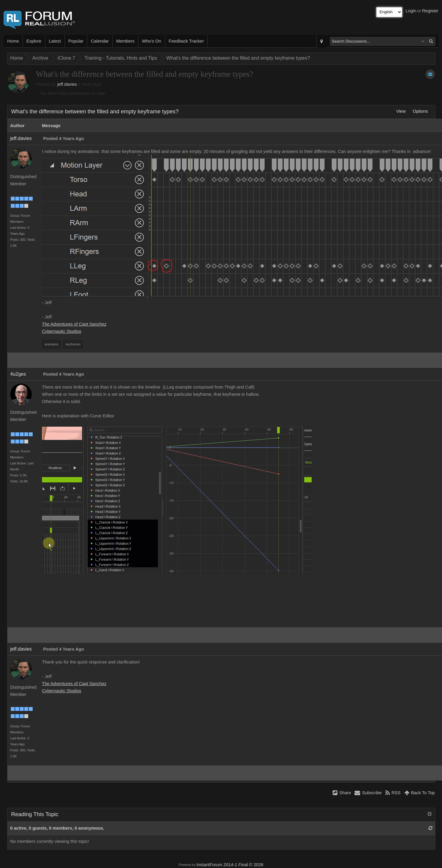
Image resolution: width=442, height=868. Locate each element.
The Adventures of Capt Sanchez (74, 324)
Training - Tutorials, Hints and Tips (121, 58)
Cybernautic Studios (62, 331)
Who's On (152, 41)
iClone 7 (66, 58)
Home (13, 41)
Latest (55, 41)
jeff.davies (67, 84)
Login (411, 11)
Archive (40, 58)
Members (125, 41)
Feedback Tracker (186, 41)
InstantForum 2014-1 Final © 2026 (230, 865)
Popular (76, 41)
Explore (34, 41)
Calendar (100, 41)
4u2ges (18, 374)
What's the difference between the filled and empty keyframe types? (238, 58)
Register (430, 11)
